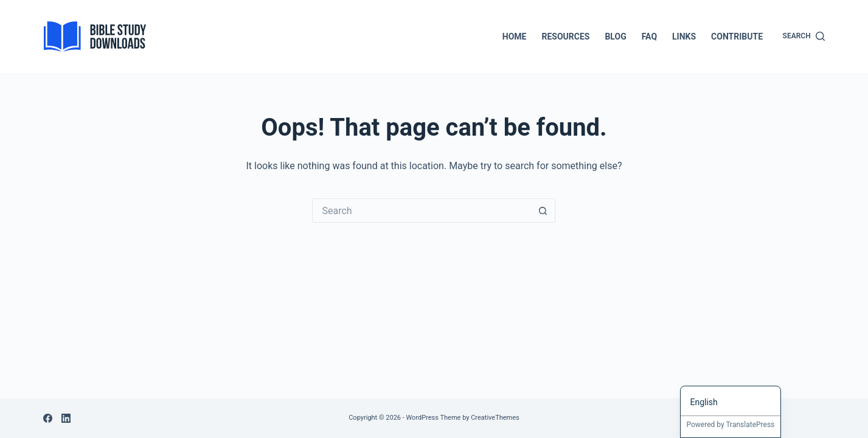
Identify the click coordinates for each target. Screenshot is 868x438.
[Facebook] (48, 418)
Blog (615, 36)
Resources (565, 36)
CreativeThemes (495, 418)
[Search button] (543, 210)
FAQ (649, 36)
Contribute (737, 36)
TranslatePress (750, 425)
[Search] (804, 36)
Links (684, 36)
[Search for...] (422, 210)
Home (515, 36)
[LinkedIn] (66, 418)
